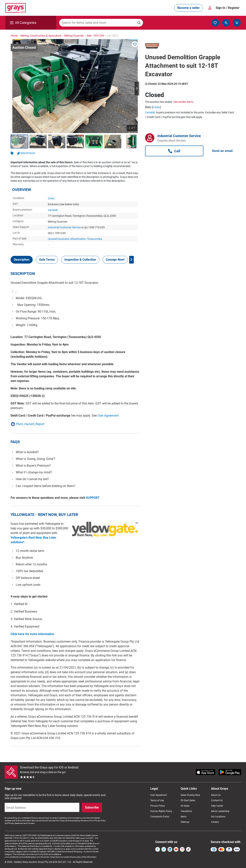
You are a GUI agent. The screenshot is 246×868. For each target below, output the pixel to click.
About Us (216, 795)
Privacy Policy (158, 806)
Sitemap (185, 822)
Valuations (186, 811)
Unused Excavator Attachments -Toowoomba (75, 239)
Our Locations (218, 817)
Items (184, 817)
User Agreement (108, 416)
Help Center (217, 806)
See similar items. (184, 102)
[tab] (22, 260)
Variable (53, 210)
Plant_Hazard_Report (30, 424)
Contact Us (217, 800)
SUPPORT (93, 498)
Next (137, 89)
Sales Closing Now (190, 795)
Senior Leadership (220, 811)
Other (51, 198)
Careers (215, 822)
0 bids (156, 107)
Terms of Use (157, 800)
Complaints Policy (160, 817)
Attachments (28, 153)
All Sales (185, 806)
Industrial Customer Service (64, 227)
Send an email (222, 151)
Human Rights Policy (161, 811)
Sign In (228, 8)
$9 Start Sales (188, 800)
